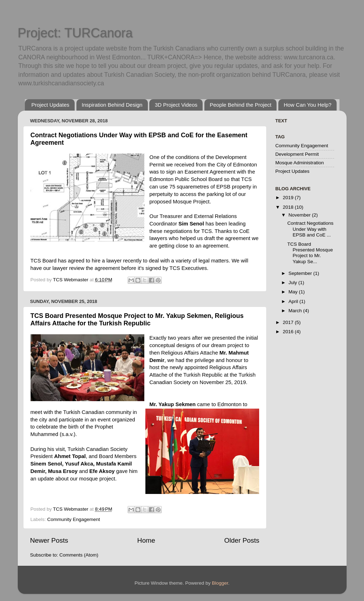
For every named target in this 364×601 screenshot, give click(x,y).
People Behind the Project (240, 105)
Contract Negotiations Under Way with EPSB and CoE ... (310, 229)
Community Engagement (74, 519)
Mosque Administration (300, 163)
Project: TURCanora (75, 33)
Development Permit (297, 154)
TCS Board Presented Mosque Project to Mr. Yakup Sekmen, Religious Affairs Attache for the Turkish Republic (137, 320)
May (294, 292)
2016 (289, 332)
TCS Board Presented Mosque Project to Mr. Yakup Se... (310, 253)
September (301, 273)
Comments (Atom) (79, 555)
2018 (289, 207)
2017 (289, 322)
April (294, 301)
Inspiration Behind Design (112, 105)
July (294, 283)
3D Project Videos (176, 105)
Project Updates (50, 105)
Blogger (220, 583)
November (300, 215)
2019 (289, 198)
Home (146, 540)
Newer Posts (49, 540)
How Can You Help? (307, 105)
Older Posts (242, 540)
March (296, 311)
